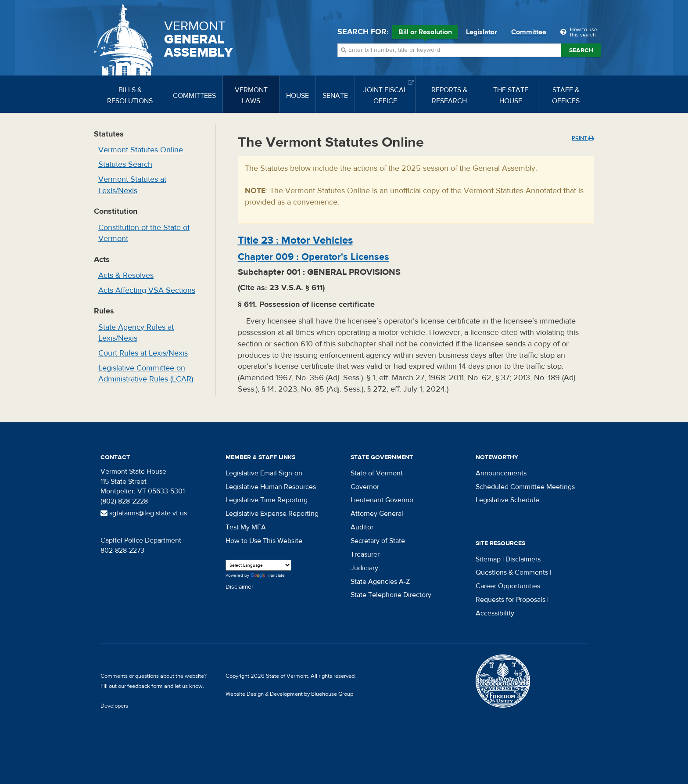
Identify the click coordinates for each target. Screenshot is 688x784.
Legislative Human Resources (271, 487)
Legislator (482, 32)
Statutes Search (125, 164)
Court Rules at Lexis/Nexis (143, 353)
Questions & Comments (512, 572)
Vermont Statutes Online (141, 150)
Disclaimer (240, 587)
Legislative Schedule (507, 500)
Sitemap (488, 559)
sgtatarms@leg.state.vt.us (144, 513)
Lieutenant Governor (382, 500)
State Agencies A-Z (380, 582)
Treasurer (365, 554)
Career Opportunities (508, 586)
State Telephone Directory (391, 595)
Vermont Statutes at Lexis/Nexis (132, 185)
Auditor (362, 527)
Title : (295, 240)
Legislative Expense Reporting (272, 514)
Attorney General (377, 514)
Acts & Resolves (126, 275)
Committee (529, 32)
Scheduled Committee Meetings (525, 487)
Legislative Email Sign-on (264, 473)
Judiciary (364, 568)
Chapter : (314, 257)
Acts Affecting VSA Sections (147, 290)
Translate (268, 576)
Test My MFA (246, 527)
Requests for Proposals (511, 600)
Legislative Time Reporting (267, 500)
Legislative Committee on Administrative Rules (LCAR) (146, 374)
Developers (114, 706)
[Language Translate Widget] (258, 565)
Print (583, 138)
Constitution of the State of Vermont (144, 233)
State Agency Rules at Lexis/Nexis (136, 333)
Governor (365, 487)
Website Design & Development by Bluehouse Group (289, 694)
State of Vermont (377, 473)
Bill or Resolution (425, 33)
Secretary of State (378, 541)
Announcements (501, 473)
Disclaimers (523, 559)
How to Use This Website (264, 541)
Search (581, 50)
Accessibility (495, 613)
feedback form (145, 686)
